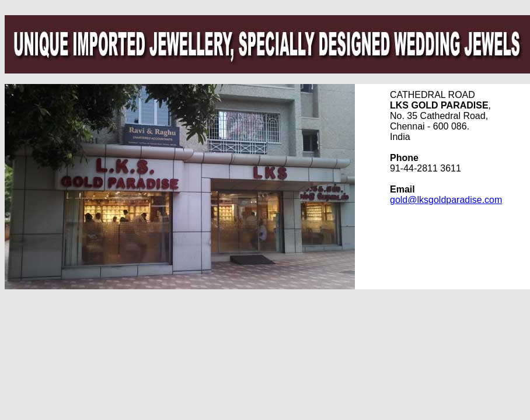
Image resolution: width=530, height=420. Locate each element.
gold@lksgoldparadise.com (446, 200)
